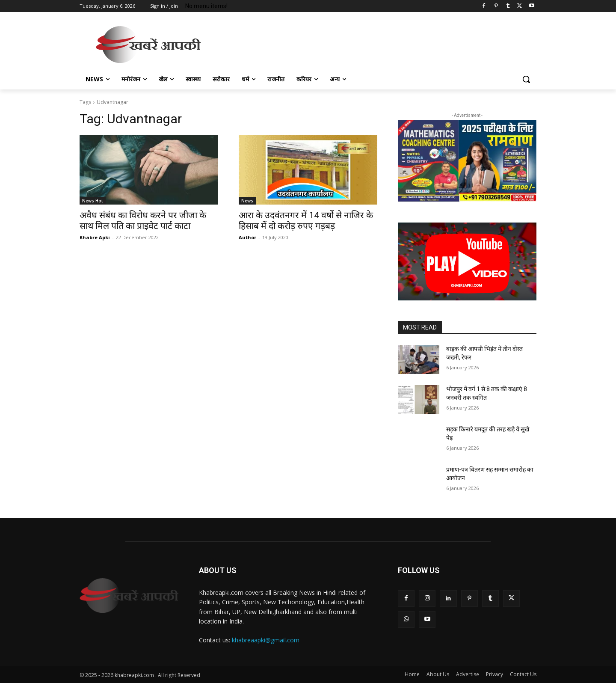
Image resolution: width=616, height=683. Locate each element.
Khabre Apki (95, 237)
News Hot (93, 201)
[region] (467, 161)
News (247, 201)
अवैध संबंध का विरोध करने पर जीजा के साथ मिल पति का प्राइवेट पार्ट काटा (143, 221)
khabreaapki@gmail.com (266, 640)
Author (247, 237)
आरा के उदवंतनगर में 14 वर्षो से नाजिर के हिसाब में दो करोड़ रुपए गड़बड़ (306, 221)
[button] (526, 79)
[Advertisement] (372, 43)
